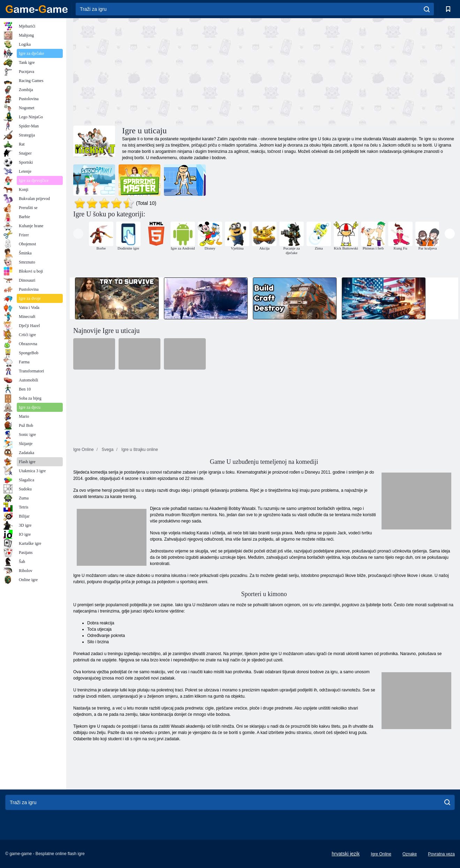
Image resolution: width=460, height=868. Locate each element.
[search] (427, 9)
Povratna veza (441, 854)
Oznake (410, 854)
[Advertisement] (169, 71)
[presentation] (78, 234)
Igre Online (381, 854)
